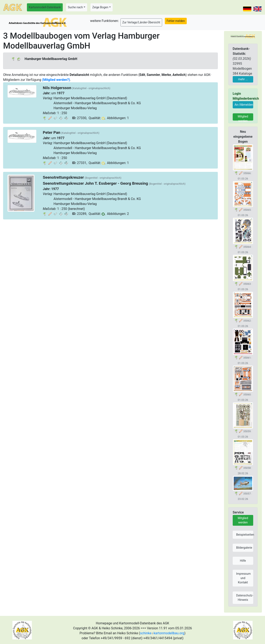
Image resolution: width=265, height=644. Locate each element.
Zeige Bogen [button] (100, 7)
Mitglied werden (243, 118)
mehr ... (243, 79)
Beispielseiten (245, 535)
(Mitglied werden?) (56, 80)
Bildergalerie (244, 548)
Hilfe (243, 561)
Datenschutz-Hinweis (245, 598)
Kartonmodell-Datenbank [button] (45, 7)
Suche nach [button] (75, 7)
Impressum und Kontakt (243, 578)
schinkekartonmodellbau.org (162, 633)
